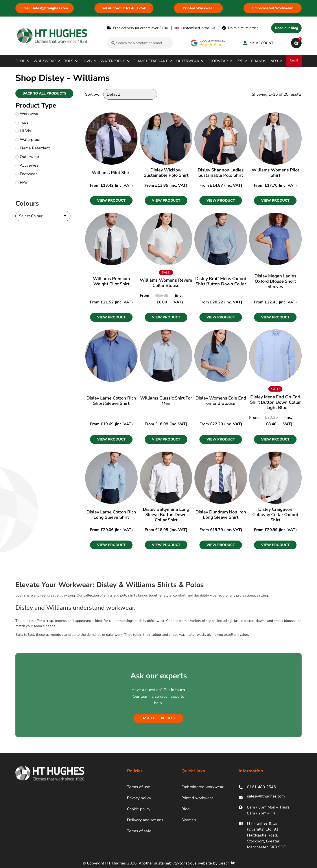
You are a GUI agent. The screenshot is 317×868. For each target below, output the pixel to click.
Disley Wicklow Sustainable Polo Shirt (166, 173)
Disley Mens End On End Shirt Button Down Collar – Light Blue (275, 402)
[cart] (296, 43)
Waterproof (28, 139)
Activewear (28, 165)
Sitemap (189, 820)
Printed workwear (197, 798)
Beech (227, 863)
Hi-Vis (23, 131)
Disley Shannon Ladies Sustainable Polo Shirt (221, 173)
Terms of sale (139, 831)
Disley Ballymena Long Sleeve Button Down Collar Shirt (166, 515)
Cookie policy (139, 809)
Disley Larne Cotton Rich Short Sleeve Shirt (111, 401)
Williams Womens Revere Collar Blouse (166, 283)
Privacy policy (139, 798)
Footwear (26, 174)
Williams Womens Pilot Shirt (275, 173)
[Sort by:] (130, 94)
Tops (22, 122)
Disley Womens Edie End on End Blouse (221, 401)
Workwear (27, 114)
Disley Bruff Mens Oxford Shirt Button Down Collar (221, 281)
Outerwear (27, 157)
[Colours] (43, 216)
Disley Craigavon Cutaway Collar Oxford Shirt (275, 515)
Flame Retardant (33, 148)
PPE (21, 182)
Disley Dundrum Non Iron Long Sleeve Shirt (221, 515)
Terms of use (139, 787)
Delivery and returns (145, 820)
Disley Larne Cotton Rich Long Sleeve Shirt (111, 515)
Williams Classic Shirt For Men (166, 401)
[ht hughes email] (267, 797)
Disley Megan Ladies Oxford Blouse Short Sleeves (275, 281)
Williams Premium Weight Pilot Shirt (111, 281)
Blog (186, 809)
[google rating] (208, 43)
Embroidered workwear (202, 787)
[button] (23, 61)
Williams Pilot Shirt (111, 173)
